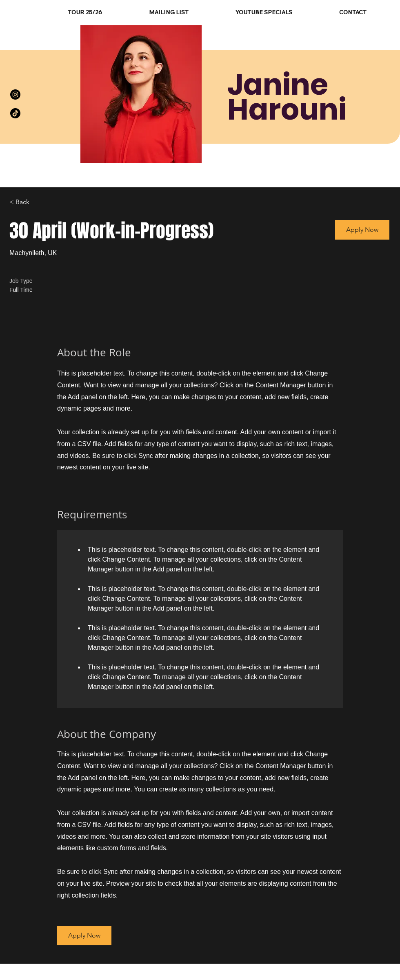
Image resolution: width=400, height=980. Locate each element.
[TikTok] (15, 113)
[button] (362, 230)
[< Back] (38, 202)
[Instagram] (15, 94)
